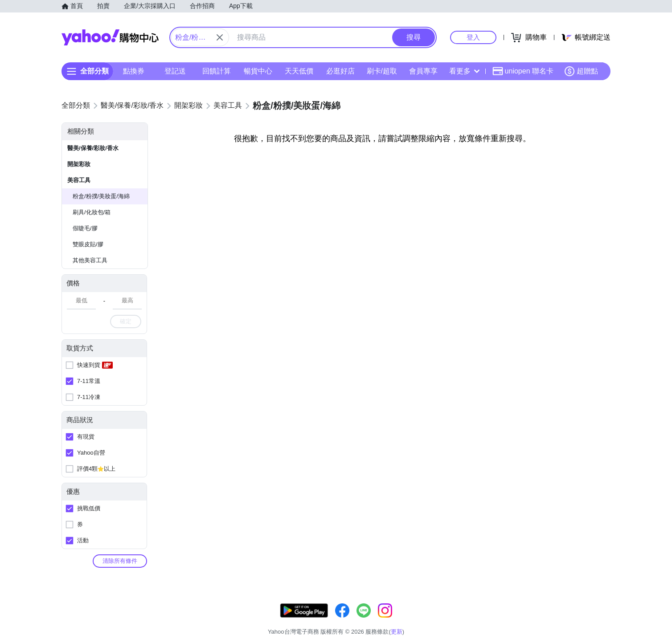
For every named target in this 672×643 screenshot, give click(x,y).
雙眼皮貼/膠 (88, 244)
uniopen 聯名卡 (523, 71)
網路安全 (537, 621)
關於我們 (470, 621)
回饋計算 (217, 71)
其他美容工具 (90, 260)
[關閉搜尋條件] (220, 37)
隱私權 (568, 621)
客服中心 (437, 621)
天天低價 (299, 71)
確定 (126, 321)
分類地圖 (599, 621)
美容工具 (79, 180)
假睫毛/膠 (85, 228)
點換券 (134, 71)
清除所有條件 (120, 561)
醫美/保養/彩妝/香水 (93, 148)
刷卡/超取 (382, 71)
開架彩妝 (79, 164)
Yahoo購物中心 (110, 37)
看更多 (464, 71)
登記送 (175, 71)
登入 (473, 37)
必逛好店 (340, 71)
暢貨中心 (258, 71)
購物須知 (504, 621)
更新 (603, 610)
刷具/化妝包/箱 (92, 212)
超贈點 (581, 71)
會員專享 (423, 71)
